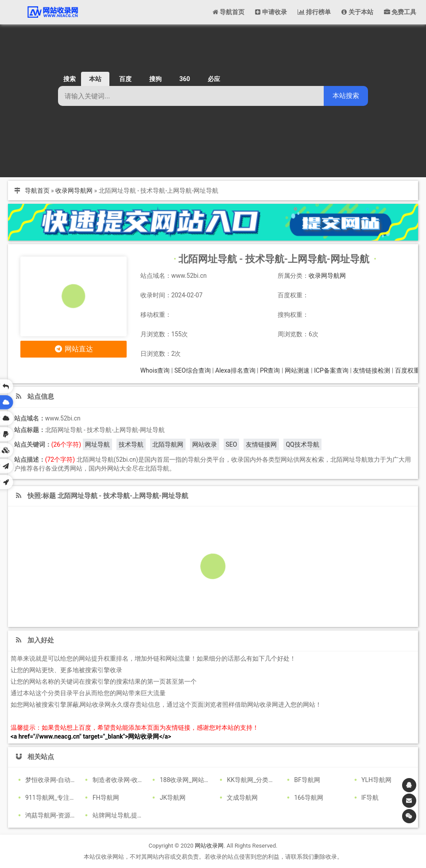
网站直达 (73, 349)
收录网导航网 (74, 191)
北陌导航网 (168, 444)
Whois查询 (155, 370)
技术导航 (131, 444)
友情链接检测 (372, 370)
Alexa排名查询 (235, 370)
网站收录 (205, 444)
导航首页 (37, 191)
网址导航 (97, 444)
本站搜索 (346, 95)
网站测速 (297, 370)
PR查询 (270, 370)
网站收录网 (209, 846)
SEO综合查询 (193, 370)
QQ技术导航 (302, 444)
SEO (232, 444)
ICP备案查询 (331, 370)
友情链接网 (261, 444)
